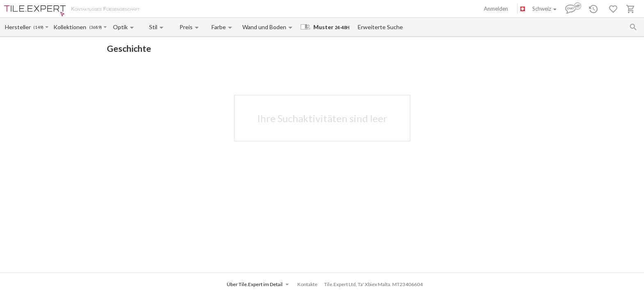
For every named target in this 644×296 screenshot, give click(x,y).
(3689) (95, 27)
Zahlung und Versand (198, 9)
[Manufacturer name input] (18, 27)
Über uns (159, 9)
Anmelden (496, 9)
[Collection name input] (71, 27)
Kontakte (239, 9)
